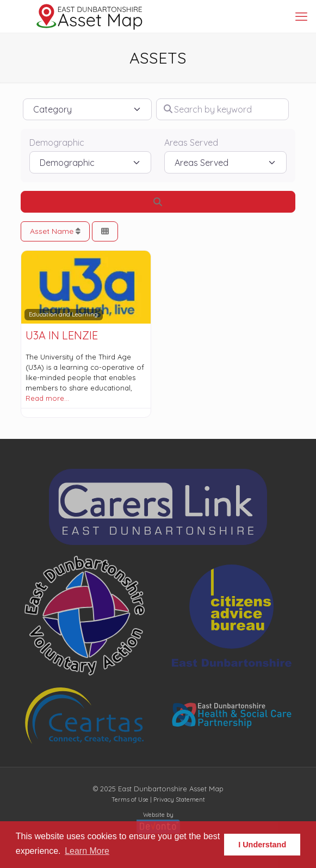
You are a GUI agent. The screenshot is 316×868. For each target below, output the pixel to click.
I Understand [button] (262, 845)
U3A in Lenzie (62, 335)
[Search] (158, 202)
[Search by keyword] (222, 109)
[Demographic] (90, 162)
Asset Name (55, 231)
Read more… (47, 398)
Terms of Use (130, 799)
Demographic (57, 143)
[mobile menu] (301, 16)
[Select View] (105, 231)
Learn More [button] (87, 851)
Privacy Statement (179, 799)
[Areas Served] (225, 162)
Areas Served (191, 143)
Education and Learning (63, 314)
